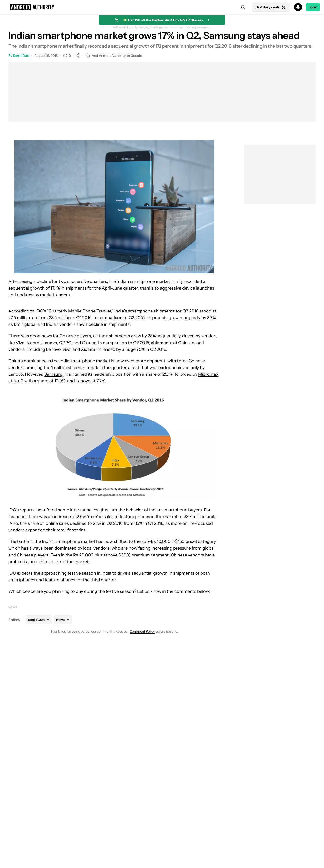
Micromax (208, 374)
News (13, 607)
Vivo (20, 343)
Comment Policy (142, 631)
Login (313, 7)
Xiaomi (33, 343)
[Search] (243, 7)
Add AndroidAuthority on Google (114, 56)
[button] (162, 7)
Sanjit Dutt (21, 56)
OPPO (65, 343)
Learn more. (203, 27)
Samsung (54, 374)
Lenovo (50, 343)
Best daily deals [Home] (271, 7)
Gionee (89, 343)
